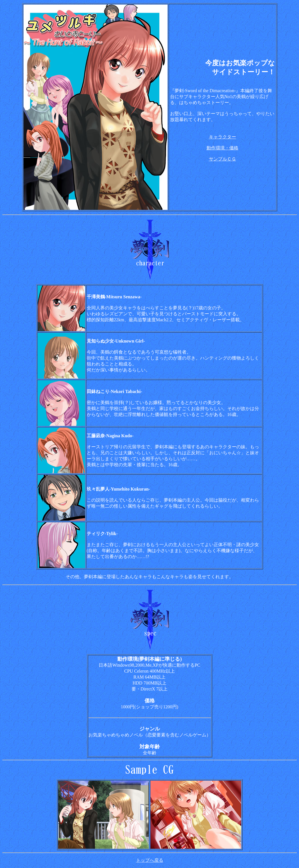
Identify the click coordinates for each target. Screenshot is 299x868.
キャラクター (222, 137)
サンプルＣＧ (222, 159)
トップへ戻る (150, 860)
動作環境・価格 (222, 148)
